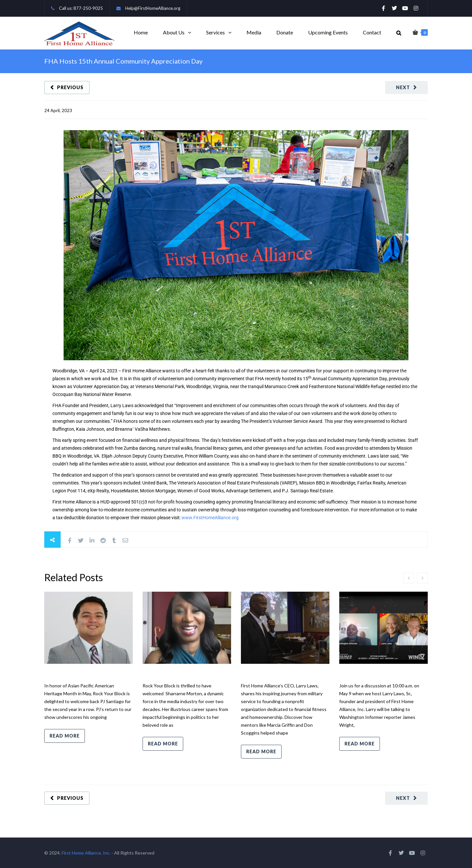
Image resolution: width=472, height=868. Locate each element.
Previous (70, 87)
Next (403, 87)
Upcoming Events (328, 32)
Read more (65, 736)
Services (216, 32)
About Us (174, 32)
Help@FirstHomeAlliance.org (153, 8)
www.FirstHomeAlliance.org (210, 518)
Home (141, 32)
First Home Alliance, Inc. (86, 853)
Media (254, 32)
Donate (285, 32)
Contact (372, 32)
